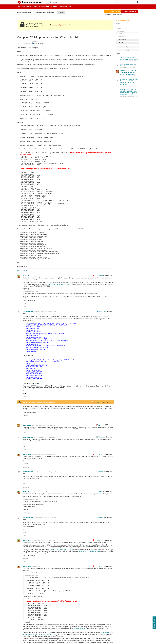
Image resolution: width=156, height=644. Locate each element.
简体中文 (72, 7)
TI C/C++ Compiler (124, 43)
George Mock (27, 276)
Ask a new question (130, 11)
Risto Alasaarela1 (26, 43)
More (63, 12)
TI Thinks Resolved (123, 20)
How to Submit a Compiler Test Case (59, 284)
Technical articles (44, 7)
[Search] (82, 2)
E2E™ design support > (25, 7)
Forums (35, 7)
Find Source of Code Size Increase (63, 549)
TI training (54, 7)
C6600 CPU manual (80, 628)
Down (28, 307)
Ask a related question (112, 11)
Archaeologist (27, 425)
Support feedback (154, 623)
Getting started (63, 7)
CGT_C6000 (123, 40)
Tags (127, 47)
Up (24, 307)
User (138, 2)
